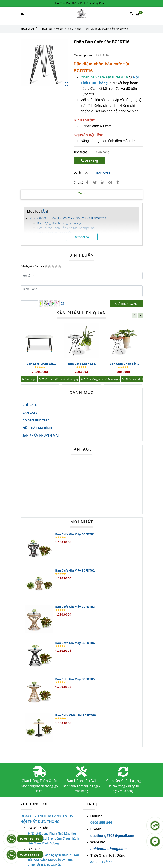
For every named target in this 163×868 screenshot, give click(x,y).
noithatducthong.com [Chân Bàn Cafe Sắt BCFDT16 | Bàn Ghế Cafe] (108, 849)
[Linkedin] (103, 182)
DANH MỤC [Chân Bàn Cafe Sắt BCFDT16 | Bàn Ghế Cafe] (81, 392)
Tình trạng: (81, 152)
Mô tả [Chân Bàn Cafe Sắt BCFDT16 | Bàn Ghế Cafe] (81, 193)
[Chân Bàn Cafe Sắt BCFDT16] (81, 14)
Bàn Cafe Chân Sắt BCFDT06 (75, 715)
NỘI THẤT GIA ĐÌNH (37, 428)
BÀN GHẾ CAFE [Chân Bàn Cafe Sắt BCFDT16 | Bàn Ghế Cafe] (52, 29)
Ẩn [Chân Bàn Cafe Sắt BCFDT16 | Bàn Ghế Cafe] (45, 211)
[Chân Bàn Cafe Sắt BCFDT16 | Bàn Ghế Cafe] (139, 14)
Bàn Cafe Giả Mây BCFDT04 (75, 643)
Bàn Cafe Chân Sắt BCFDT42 (40, 364)
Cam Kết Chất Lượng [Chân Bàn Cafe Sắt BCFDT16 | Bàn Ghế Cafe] (123, 781)
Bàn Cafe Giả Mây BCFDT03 (75, 607)
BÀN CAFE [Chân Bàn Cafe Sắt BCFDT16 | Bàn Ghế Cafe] (74, 29)
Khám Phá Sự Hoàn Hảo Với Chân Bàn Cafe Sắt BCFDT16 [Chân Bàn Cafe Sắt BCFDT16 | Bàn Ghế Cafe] (68, 218)
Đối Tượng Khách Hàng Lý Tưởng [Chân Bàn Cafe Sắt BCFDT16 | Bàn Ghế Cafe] (59, 223)
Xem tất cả (82, 237)
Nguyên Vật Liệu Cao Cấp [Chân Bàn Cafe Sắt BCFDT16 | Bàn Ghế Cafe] (54, 233)
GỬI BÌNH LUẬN (126, 304)
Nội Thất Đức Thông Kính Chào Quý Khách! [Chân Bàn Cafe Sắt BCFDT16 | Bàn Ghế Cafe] (81, 3)
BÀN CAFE (103, 173)
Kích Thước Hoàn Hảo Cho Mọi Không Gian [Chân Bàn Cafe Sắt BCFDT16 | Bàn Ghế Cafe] (66, 228)
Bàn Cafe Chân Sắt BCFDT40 (123, 364)
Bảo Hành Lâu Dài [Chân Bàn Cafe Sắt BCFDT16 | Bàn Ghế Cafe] (81, 781)
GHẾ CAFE (30, 405)
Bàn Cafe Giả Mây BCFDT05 (75, 679)
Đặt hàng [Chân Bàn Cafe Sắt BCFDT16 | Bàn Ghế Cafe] (89, 161)
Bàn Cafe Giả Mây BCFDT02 (75, 570)
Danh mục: (81, 173)
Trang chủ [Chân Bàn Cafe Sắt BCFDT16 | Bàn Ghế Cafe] (29, 29)
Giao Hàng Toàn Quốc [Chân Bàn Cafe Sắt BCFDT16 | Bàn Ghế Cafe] (40, 781)
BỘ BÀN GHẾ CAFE (36, 420)
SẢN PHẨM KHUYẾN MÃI (41, 435)
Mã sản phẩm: (84, 55)
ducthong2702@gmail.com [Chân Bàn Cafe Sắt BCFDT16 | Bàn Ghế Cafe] (113, 836)
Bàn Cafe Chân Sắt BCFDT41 (81, 364)
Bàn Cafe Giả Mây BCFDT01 (75, 534)
